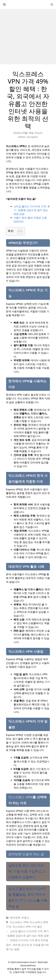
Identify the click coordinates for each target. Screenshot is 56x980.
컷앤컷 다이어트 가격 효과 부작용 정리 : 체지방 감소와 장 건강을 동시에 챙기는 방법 (27, 945)
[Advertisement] (28, 37)
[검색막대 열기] (52, 4)
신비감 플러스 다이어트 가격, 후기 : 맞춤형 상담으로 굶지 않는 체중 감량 (32, 210)
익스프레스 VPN (19, 922)
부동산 (25, 918)
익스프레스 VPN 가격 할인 (27, 927)
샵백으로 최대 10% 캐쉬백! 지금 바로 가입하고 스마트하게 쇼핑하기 (27, 872)
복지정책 (15, 918)
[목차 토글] (18, 231)
